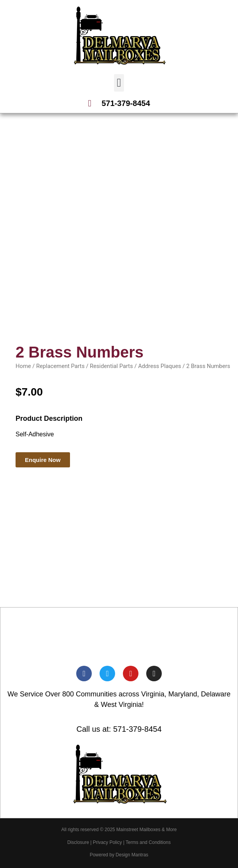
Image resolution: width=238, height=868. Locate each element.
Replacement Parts (60, 366)
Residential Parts (111, 366)
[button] (119, 83)
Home (23, 366)
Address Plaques (159, 366)
